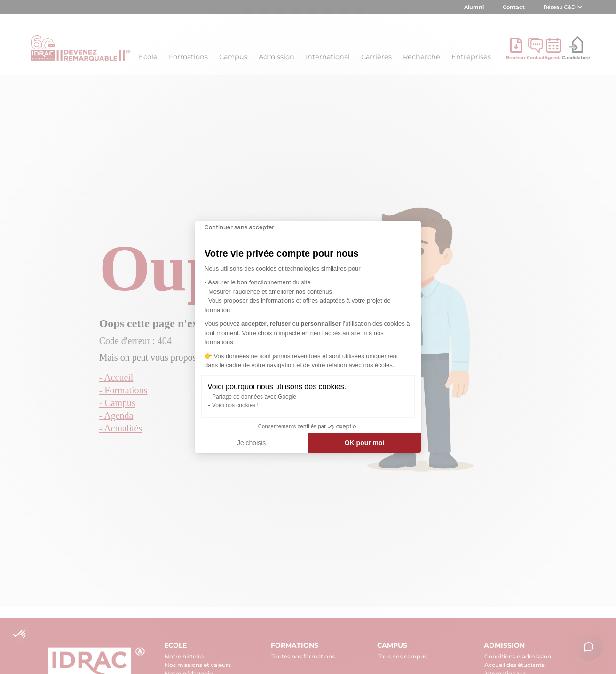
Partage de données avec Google (254, 397)
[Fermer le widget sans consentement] (239, 227)
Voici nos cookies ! (235, 405)
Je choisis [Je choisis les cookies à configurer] (251, 443)
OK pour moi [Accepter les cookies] (365, 443)
